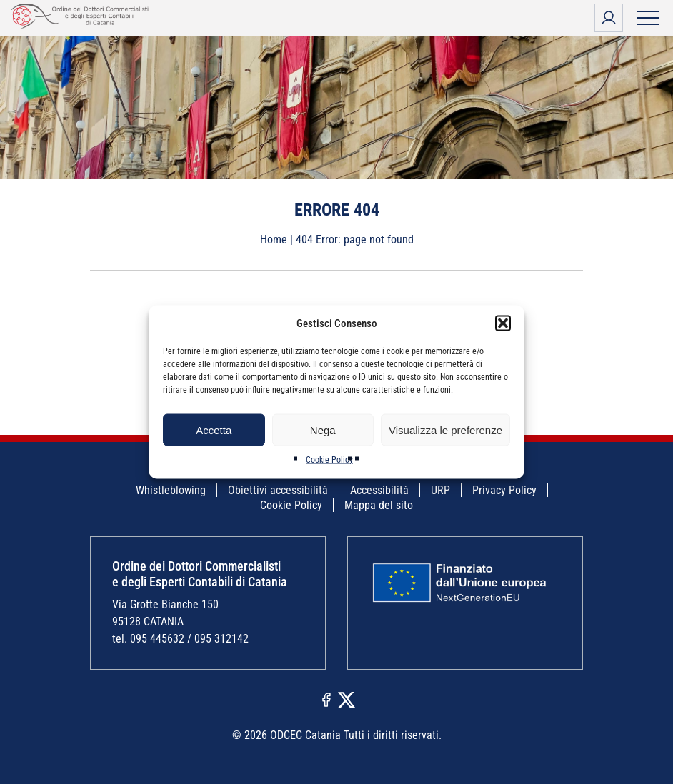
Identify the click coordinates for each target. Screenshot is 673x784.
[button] (503, 323)
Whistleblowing (171, 490)
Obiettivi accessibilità (278, 490)
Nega (323, 429)
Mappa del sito (379, 505)
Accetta (214, 429)
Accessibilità (379, 490)
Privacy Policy (504, 490)
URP (440, 490)
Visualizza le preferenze (445, 429)
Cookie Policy (329, 460)
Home (274, 240)
